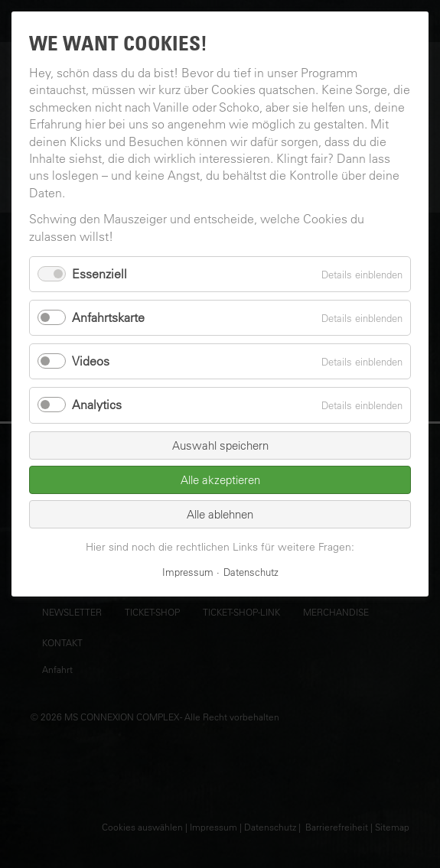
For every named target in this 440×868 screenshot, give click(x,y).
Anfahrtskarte (108, 317)
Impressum (188, 572)
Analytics (97, 405)
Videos (91, 361)
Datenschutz (251, 572)
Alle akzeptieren (220, 480)
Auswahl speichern (220, 445)
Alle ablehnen (220, 514)
